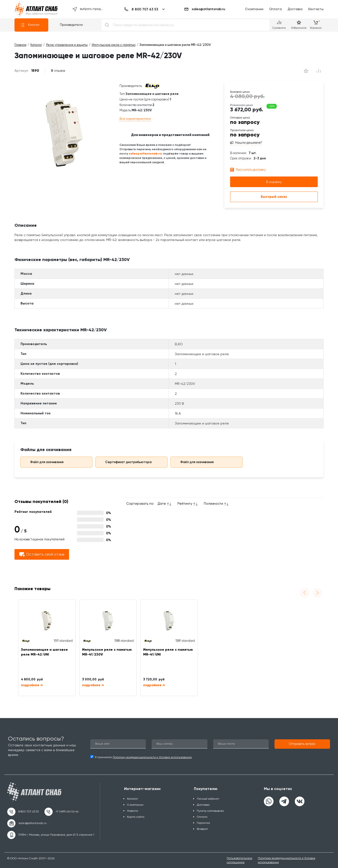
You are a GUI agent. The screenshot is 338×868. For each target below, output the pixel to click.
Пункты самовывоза (210, 811)
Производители (71, 25)
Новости (133, 811)
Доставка (295, 9)
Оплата (275, 9)
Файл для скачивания (43, 462)
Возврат (202, 829)
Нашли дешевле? (249, 143)
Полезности (213, 503)
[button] (302, 744)
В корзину (274, 182)
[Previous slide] (305, 593)
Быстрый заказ (274, 197)
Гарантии (203, 823)
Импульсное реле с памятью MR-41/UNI (168, 652)
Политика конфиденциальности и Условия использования (287, 860)
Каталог (30, 25)
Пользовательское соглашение (239, 860)
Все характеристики (135, 119)
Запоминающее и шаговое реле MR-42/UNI (44, 652)
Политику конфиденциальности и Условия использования (152, 757)
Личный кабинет (208, 799)
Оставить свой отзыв (42, 554)
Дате (162, 503)
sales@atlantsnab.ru (204, 9)
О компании (254, 9)
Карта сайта (136, 817)
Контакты (316, 9)
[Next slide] (317, 593)
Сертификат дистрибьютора (125, 462)
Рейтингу (185, 503)
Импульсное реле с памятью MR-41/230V (107, 652)
